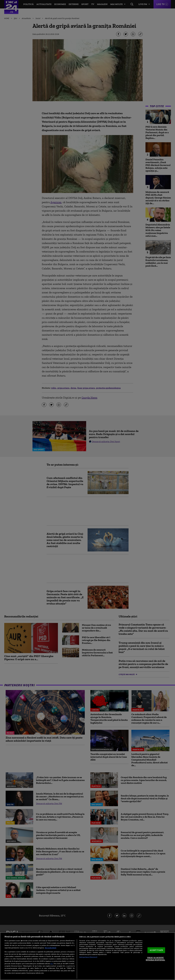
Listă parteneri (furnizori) (88, 957)
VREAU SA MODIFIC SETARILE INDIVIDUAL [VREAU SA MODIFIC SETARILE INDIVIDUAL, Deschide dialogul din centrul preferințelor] (155, 959)
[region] (87, 956)
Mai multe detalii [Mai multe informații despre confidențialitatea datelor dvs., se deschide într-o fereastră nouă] (50, 948)
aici (52, 963)
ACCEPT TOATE (156, 950)
